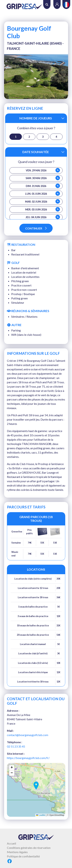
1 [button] (16, 137)
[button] (36, 786)
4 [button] (56, 137)
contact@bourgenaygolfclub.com (28, 735)
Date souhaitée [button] (36, 152)
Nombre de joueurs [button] (36, 118)
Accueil (11, 843)
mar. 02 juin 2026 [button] (43, 201)
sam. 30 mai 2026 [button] (43, 178)
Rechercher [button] (47, 5)
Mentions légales (17, 852)
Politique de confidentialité (23, 856)
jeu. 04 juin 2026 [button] (43, 217)
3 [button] (43, 137)
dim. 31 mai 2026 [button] (43, 186)
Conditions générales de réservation (29, 848)
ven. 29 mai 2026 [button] (43, 170)
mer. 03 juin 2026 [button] (43, 209)
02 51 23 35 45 (16, 746)
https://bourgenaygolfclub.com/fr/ (28, 758)
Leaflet (41, 815)
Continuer (36, 228)
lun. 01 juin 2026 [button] (43, 194)
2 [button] (29, 137)
